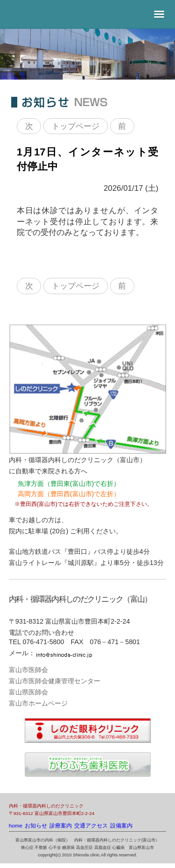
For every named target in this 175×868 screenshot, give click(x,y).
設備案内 (121, 825)
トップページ (76, 126)
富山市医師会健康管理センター (55, 681)
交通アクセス (91, 825)
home (16, 825)
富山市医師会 (28, 670)
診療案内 (61, 825)
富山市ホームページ (38, 703)
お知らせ (36, 825)
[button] (159, 14)
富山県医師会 (28, 692)
